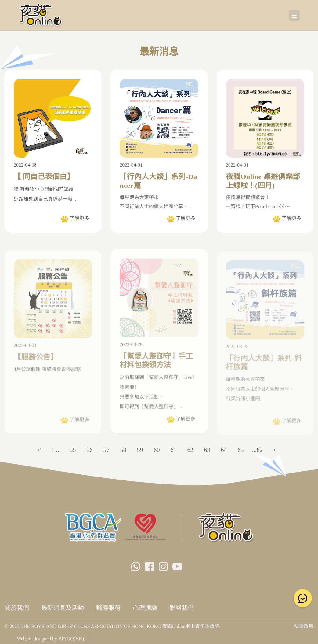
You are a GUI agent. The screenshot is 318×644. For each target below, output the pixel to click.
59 (140, 450)
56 (90, 450)
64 (224, 450)
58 (123, 450)
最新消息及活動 (63, 610)
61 (174, 450)
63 (207, 450)
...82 (257, 450)
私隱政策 (304, 629)
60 (157, 450)
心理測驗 (145, 610)
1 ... (56, 450)
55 (73, 450)
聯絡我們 (182, 610)
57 (107, 450)
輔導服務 (108, 610)
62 (190, 450)
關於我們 (17, 610)
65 (241, 450)
